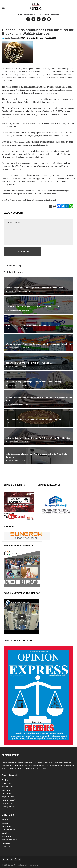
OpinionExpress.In (11, 38)
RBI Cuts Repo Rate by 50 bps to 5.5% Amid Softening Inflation (34, 419)
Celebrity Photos (8, 807)
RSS (3, 850)
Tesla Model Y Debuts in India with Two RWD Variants (30, 363)
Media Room (6, 826)
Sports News (6, 783)
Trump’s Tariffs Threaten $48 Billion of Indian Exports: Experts (34, 325)
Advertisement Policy (9, 840)
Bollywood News (8, 797)
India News (6, 790)
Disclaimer (6, 833)
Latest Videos (7, 803)
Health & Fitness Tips (9, 800)
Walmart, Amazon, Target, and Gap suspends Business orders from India (38, 344)
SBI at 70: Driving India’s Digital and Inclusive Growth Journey (34, 382)
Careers (5, 823)
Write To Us (6, 843)
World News (6, 793)
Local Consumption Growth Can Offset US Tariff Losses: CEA (33, 307)
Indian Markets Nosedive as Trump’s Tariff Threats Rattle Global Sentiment (39, 438)
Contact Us (6, 846)
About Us (5, 820)
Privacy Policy (7, 837)
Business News (7, 787)
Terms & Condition (8, 830)
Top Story (5, 780)
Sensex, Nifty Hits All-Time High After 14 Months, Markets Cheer (34, 288)
